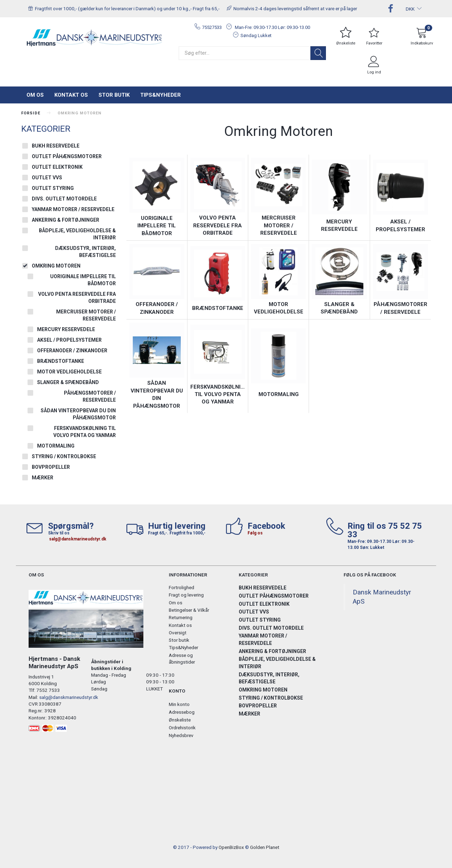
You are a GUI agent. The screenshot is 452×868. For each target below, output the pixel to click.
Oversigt (178, 633)
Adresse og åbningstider (182, 659)
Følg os (255, 533)
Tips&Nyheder (160, 95)
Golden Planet (265, 847)
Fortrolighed (182, 587)
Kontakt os (71, 95)
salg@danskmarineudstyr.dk (78, 539)
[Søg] (318, 53)
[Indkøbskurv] (422, 37)
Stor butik (114, 95)
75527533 (212, 27)
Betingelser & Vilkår (189, 610)
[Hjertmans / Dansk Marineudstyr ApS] (95, 38)
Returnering (181, 617)
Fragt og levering (186, 595)
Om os (35, 95)
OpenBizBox (231, 847)
